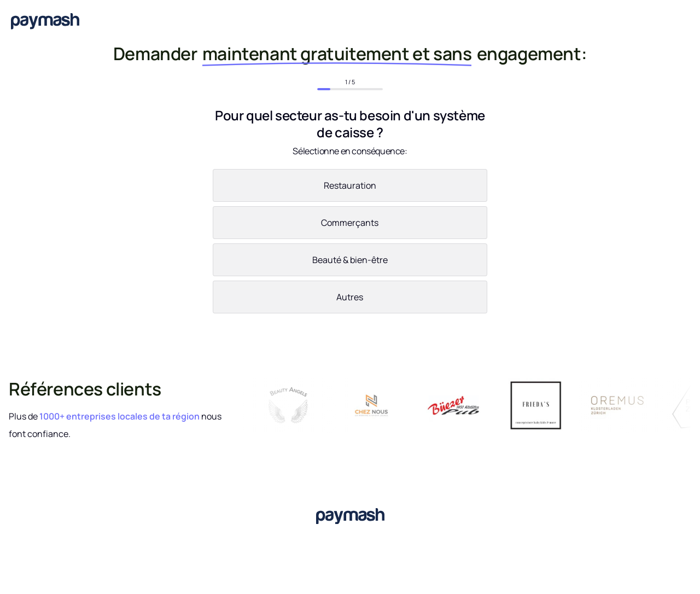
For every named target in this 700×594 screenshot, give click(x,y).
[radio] (350, 188)
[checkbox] (350, 243)
